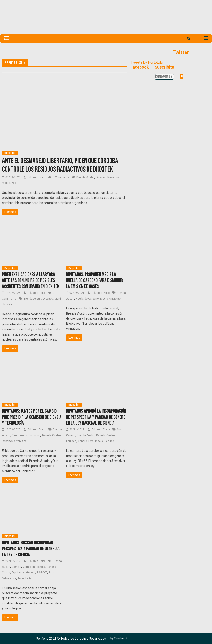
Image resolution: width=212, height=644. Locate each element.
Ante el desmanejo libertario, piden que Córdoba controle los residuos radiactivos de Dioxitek (60, 165)
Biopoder (10, 153)
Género (82, 441)
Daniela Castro (51, 435)
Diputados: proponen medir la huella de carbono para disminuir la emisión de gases (94, 281)
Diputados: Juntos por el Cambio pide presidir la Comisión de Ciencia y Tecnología (32, 417)
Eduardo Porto (37, 177)
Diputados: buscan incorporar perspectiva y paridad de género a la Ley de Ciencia (31, 549)
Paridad (109, 441)
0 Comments (59, 177)
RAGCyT (42, 573)
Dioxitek (101, 177)
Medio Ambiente (110, 299)
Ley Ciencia (96, 441)
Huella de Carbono (87, 299)
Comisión (35, 435)
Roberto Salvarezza (14, 441)
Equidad (71, 441)
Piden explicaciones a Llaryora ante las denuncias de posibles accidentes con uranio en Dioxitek (31, 281)
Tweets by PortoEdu (146, 62)
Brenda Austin (85, 177)
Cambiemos (19, 435)
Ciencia (17, 567)
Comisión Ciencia (34, 567)
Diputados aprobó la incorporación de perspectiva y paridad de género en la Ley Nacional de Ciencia (96, 417)
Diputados (18, 573)
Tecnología (25, 578)
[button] (119, 639)
